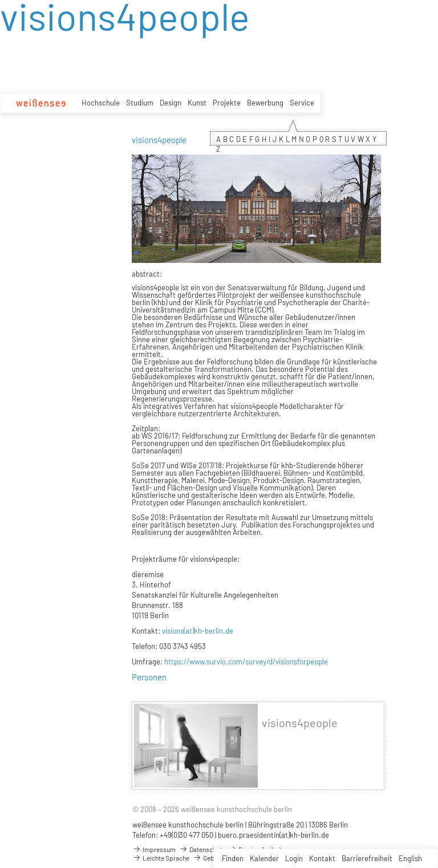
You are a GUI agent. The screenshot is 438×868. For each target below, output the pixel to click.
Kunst (197, 103)
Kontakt (322, 858)
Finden (233, 858)
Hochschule (101, 103)
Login (294, 858)
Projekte (227, 103)
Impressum (154, 849)
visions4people (300, 723)
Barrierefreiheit (367, 858)
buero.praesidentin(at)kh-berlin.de (273, 835)
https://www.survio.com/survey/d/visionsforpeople (246, 662)
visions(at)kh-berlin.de (198, 631)
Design (171, 103)
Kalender (264, 858)
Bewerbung (265, 103)
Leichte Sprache (161, 858)
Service (302, 103)
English (410, 858)
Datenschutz (202, 849)
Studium (140, 103)
